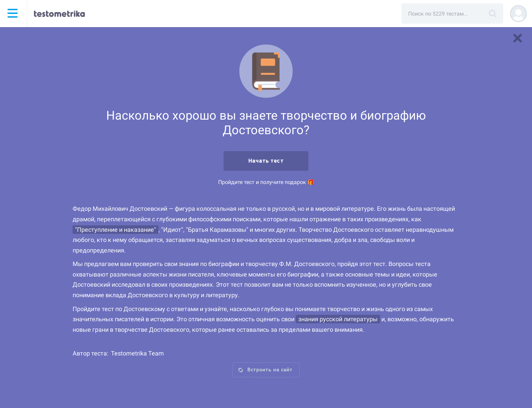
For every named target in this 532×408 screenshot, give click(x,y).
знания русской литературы (338, 319)
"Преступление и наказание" (116, 230)
